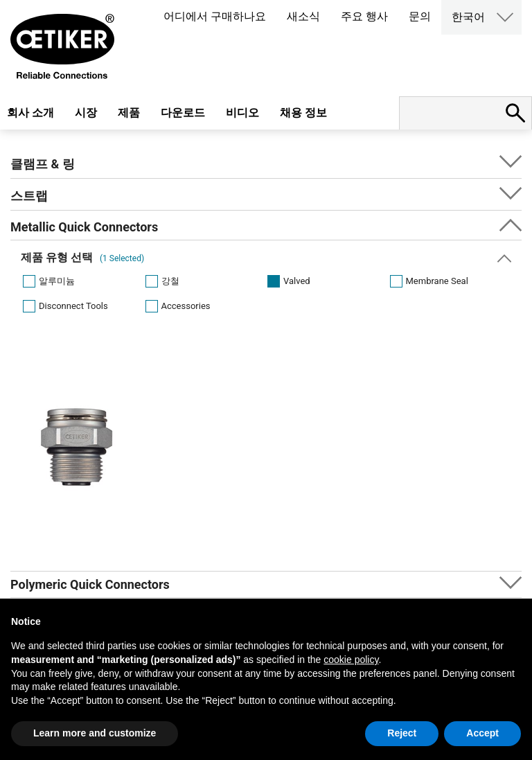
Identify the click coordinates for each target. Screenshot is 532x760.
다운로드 (183, 113)
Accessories (186, 306)
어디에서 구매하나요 (215, 16)
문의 (420, 16)
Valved (297, 281)
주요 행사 (364, 16)
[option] (77, 471)
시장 (86, 113)
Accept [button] (482, 733)
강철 (170, 281)
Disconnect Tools (73, 306)
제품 (129, 113)
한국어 (468, 17)
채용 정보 (303, 113)
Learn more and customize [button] (95, 733)
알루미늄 (57, 281)
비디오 (242, 113)
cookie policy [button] (351, 660)
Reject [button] (402, 733)
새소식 (303, 16)
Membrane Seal (437, 281)
